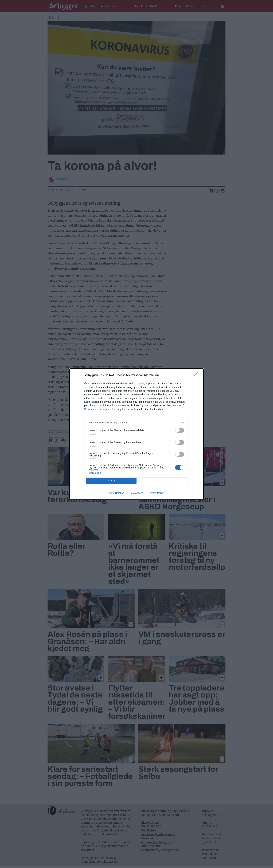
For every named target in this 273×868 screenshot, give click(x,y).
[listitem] (136, 423)
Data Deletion (117, 493)
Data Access (136, 493)
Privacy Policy (156, 493)
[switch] (180, 430)
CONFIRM (111, 481)
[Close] (197, 375)
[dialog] (136, 434)
